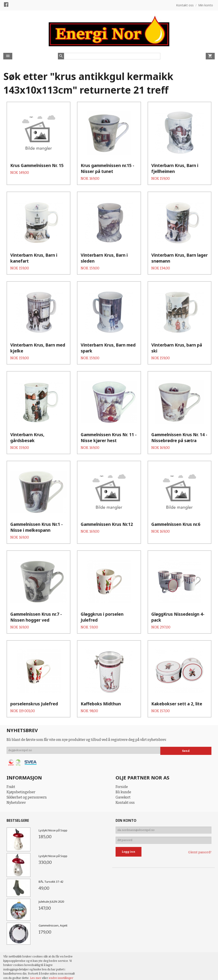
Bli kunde (123, 817)
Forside (122, 811)
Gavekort (123, 822)
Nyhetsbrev (16, 827)
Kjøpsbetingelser (21, 817)
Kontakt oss (125, 827)
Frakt (11, 811)
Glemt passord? (200, 880)
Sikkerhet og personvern (27, 822)
